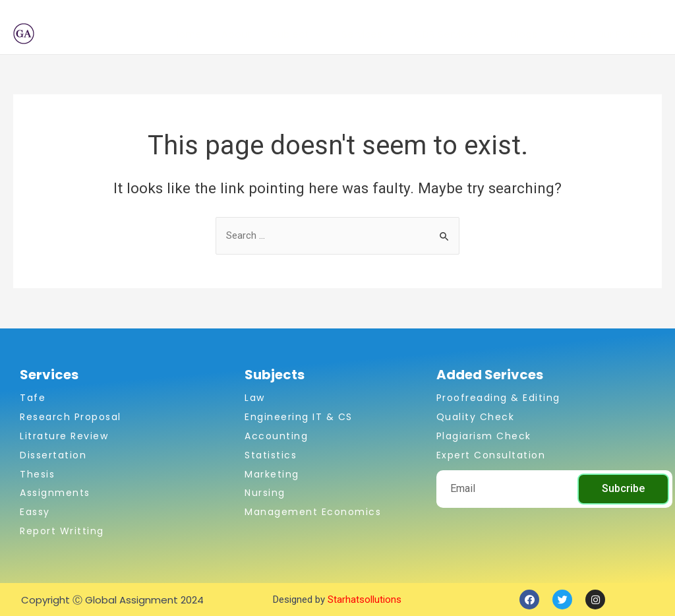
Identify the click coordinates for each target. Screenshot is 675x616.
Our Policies (624, 34)
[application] (315, 34)
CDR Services (453, 34)
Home (187, 34)
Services (368, 34)
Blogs (524, 34)
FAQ (567, 34)
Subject (297, 34)
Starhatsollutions (365, 600)
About (237, 34)
